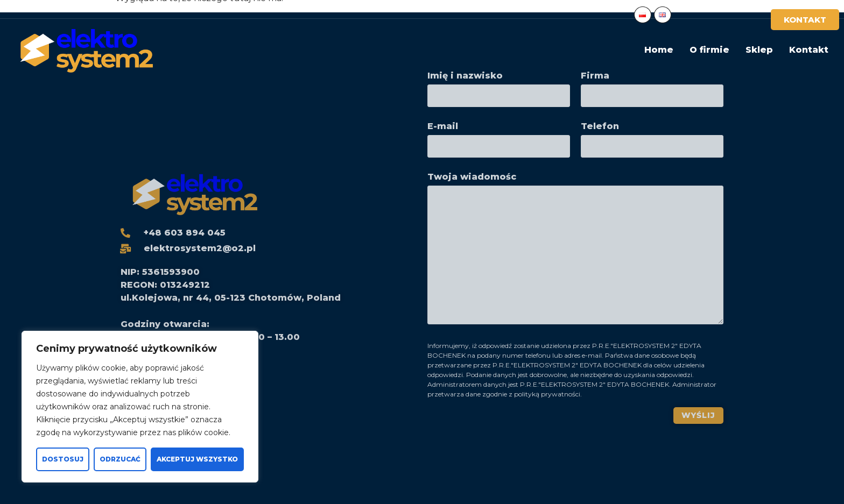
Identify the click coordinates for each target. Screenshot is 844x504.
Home (659, 50)
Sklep (759, 50)
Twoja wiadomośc (575, 251)
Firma (652, 86)
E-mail (499, 137)
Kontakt (809, 50)
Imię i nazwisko (499, 86)
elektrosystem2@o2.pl (153, 9)
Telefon (652, 137)
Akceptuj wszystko (197, 459)
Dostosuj (63, 459)
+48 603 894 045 (48, 9)
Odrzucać (120, 459)
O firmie (709, 50)
